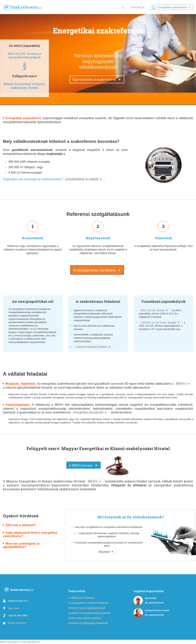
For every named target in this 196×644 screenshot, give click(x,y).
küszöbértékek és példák (82, 179)
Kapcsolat (14, 608)
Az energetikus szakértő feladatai (88, 603)
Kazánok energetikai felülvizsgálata (89, 613)
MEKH (93, 481)
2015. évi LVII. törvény (153, 310)
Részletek (104, 552)
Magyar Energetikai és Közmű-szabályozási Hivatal (25, 86)
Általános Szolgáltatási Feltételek (88, 623)
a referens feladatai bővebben (91, 347)
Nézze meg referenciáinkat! (85, 618)
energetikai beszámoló (88, 412)
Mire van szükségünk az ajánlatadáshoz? (21, 545)
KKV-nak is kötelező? (21, 525)
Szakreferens (19, 590)
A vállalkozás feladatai (82, 598)
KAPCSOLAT (138, 8)
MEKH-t (181, 384)
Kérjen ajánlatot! (17, 623)
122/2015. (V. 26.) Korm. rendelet (158, 323)
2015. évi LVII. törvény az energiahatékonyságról (24, 55)
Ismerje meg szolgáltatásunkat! (87, 608)
